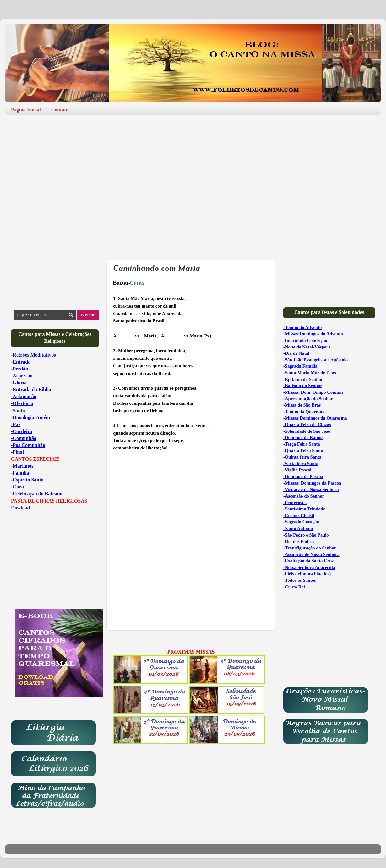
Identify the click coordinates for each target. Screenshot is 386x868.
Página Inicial (26, 110)
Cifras (137, 283)
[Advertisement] (193, 169)
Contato (60, 110)
